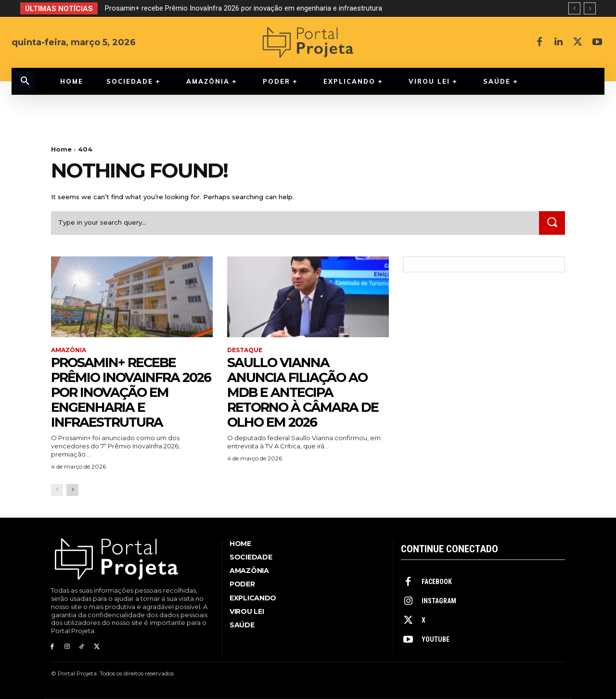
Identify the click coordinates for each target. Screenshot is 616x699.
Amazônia (69, 350)
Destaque (245, 350)
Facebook (437, 582)
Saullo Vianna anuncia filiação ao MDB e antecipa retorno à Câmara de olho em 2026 (305, 392)
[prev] (574, 8)
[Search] (552, 223)
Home (61, 149)
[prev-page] (57, 490)
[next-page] (72, 490)
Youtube (436, 639)
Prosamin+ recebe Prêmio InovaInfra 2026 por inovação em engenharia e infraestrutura (244, 8)
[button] (25, 81)
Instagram (439, 601)
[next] (590, 8)
